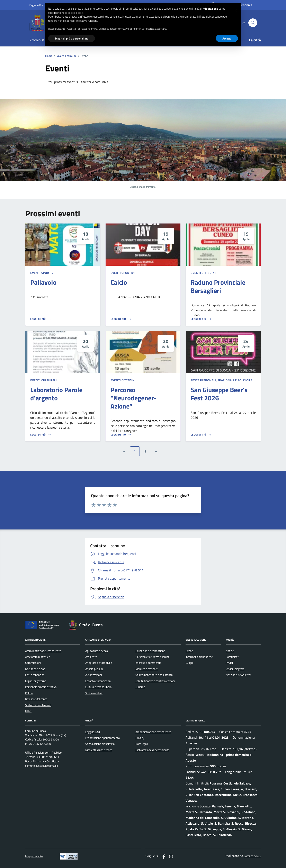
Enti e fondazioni (35, 675)
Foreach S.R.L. (252, 856)
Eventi (189, 651)
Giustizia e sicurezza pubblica (153, 657)
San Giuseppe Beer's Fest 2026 (219, 394)
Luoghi (190, 663)
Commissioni (33, 663)
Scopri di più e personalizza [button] (71, 38)
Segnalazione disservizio (100, 744)
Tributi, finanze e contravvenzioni (155, 681)
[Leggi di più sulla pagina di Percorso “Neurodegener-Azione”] (121, 435)
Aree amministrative (38, 657)
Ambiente (91, 657)
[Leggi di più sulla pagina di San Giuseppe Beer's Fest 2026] (201, 435)
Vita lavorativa (94, 693)
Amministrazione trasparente (153, 732)
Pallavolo (43, 282)
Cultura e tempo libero (98, 687)
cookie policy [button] (75, 13)
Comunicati (232, 657)
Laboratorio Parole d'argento (56, 394)
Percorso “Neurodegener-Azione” (133, 398)
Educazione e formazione (150, 651)
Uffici (28, 711)
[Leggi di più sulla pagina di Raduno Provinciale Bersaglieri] (201, 319)
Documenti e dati (35, 669)
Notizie (230, 651)
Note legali (142, 744)
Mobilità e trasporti (147, 669)
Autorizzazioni (94, 675)
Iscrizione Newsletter (238, 675)
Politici (29, 693)
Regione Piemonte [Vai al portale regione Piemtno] (40, 5)
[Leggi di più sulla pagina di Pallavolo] (41, 319)
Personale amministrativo (41, 687)
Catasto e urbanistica (98, 681)
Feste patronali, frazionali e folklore (221, 380)
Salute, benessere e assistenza (154, 675)
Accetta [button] (227, 38)
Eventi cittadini (203, 273)
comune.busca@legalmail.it (42, 766)
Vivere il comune (66, 56)
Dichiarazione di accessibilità (152, 750)
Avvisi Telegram (235, 669)
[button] (236, 10)
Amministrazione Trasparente (43, 651)
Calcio (119, 282)
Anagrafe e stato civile (99, 663)
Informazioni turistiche (199, 657)
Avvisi (229, 663)
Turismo (140, 687)
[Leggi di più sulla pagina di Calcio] (121, 319)
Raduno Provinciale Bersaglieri (218, 286)
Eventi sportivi (42, 273)
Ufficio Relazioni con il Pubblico (43, 753)
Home (49, 56)
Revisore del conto (36, 699)
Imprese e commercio (148, 663)
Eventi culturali (43, 380)
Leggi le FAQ (93, 732)
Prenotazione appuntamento (102, 738)
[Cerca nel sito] (253, 23)
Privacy (140, 738)
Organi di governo (36, 681)
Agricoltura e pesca (97, 651)
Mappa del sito (34, 856)
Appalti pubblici (94, 669)
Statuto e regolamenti (38, 705)
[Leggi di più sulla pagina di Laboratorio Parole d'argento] (41, 435)
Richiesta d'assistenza (99, 750)
